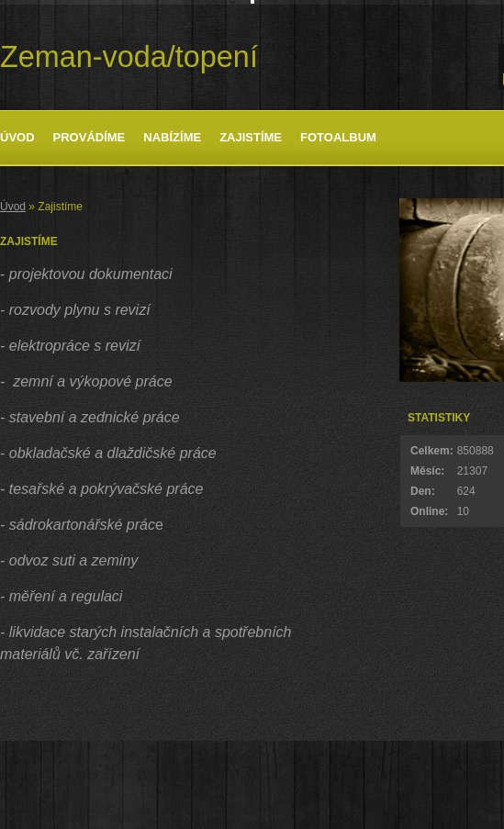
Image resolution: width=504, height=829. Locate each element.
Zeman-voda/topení (129, 57)
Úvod (17, 137)
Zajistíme (251, 137)
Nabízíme (172, 137)
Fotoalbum (338, 137)
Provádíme (90, 137)
